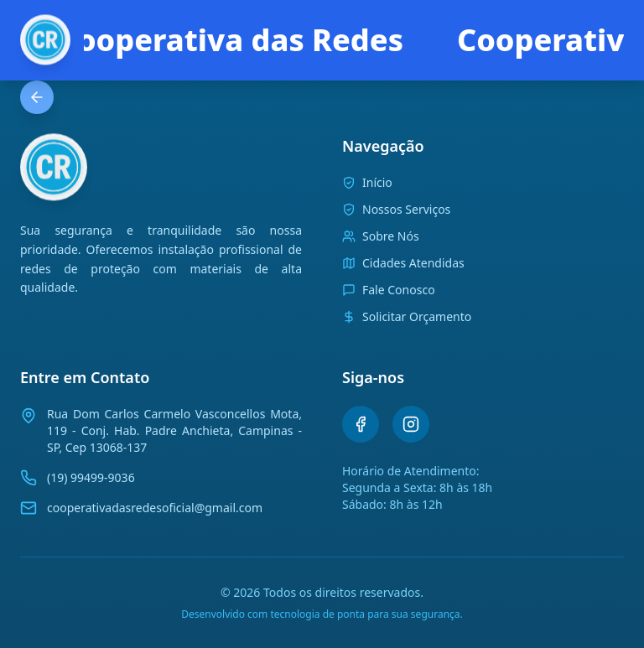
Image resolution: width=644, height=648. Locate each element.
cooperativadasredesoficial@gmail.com (155, 508)
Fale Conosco (389, 290)
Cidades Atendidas (403, 263)
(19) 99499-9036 (91, 477)
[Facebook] (361, 424)
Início (367, 182)
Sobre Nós (381, 236)
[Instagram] (411, 424)
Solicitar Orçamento (407, 316)
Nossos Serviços (396, 209)
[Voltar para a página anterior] (37, 97)
